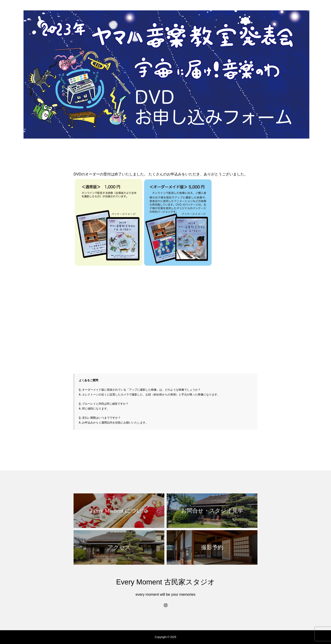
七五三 (205, 12)
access (296, 12)
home (171, 12)
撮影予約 (316, 12)
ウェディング (249, 12)
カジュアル (275, 12)
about (188, 12)
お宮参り (224, 12)
